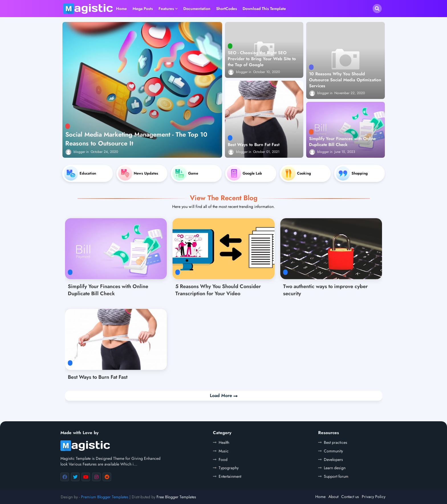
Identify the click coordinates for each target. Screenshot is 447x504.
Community (333, 451)
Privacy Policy (374, 497)
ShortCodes (226, 9)
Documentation (197, 9)
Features (166, 9)
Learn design (335, 468)
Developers (333, 460)
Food (223, 460)
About (333, 497)
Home (121, 9)
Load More (222, 395)
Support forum (336, 476)
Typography (229, 468)
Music (224, 451)
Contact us (350, 497)
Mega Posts (143, 9)
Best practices (336, 442)
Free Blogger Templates (176, 497)
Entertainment (230, 476)
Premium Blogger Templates (105, 497)
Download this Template (264, 9)
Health (224, 442)
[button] (377, 9)
